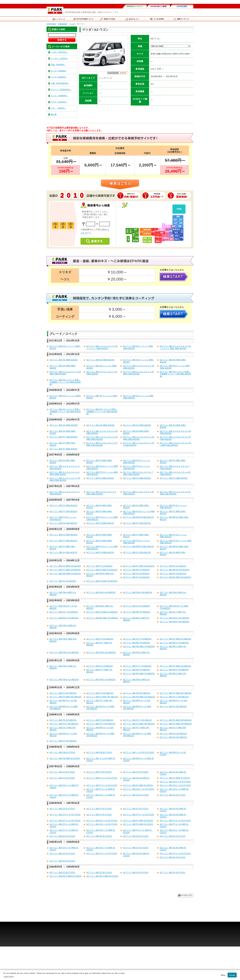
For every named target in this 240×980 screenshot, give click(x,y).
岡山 (149, 234)
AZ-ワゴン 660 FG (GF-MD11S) (173, 734)
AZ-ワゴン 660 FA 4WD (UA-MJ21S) (175, 577)
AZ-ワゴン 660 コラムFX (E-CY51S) (139, 752)
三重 (163, 238)
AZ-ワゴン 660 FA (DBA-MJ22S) (100, 478)
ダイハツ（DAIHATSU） (61, 90)
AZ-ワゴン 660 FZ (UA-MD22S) (137, 606)
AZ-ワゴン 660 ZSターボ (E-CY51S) (175, 782)
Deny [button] (223, 975)
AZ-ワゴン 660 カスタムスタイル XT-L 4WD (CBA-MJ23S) (176, 444)
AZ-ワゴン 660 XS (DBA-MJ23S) (137, 425)
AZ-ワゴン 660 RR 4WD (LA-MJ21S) (65, 574)
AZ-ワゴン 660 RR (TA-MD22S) (137, 612)
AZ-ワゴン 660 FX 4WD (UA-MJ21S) (65, 566)
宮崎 (137, 237)
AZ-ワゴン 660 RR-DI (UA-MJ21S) (175, 570)
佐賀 (130, 231)
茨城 (182, 231)
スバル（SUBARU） (60, 96)
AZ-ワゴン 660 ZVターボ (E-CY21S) (175, 785)
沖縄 (128, 239)
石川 (164, 225)
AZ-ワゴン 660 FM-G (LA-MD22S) (64, 652)
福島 (180, 226)
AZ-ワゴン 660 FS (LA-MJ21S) (173, 566)
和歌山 (158, 241)
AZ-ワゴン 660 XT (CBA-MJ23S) (64, 437)
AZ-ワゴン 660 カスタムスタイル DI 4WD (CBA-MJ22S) (65, 479)
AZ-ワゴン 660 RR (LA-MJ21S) (136, 570)
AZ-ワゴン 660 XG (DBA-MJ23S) (64, 360)
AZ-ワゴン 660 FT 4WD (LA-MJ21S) (65, 570)
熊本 (134, 235)
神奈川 (177, 239)
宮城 (181, 223)
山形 (175, 223)
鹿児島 (136, 241)
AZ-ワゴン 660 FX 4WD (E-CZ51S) (175, 778)
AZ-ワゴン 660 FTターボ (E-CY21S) (102, 778)
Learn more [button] (9, 976)
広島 (145, 234)
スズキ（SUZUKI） (59, 102)
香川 (150, 238)
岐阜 (167, 232)
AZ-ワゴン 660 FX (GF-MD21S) (63, 693)
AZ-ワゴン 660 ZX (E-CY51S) (62, 772)
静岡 (171, 239)
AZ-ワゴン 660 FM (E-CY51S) (62, 752)
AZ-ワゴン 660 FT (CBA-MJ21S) (63, 511)
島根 (145, 230)
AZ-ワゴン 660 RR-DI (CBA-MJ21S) (138, 517)
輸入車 (54, 114)
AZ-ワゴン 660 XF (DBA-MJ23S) (64, 449)
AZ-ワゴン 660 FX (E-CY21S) (99, 809)
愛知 (167, 238)
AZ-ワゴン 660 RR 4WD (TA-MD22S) (102, 618)
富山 (168, 226)
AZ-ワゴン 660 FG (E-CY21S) (99, 836)
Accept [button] (232, 975)
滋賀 (162, 233)
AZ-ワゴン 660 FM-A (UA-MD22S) (101, 592)
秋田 (175, 220)
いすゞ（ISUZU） (59, 108)
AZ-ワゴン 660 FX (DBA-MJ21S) (64, 505)
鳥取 (149, 230)
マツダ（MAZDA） (59, 77)
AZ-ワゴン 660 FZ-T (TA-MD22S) (64, 612)
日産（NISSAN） (58, 65)
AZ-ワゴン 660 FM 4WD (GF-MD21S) (139, 697)
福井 (162, 229)
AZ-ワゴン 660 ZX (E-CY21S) (62, 809)
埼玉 (176, 233)
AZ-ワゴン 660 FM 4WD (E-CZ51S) (65, 758)
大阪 (156, 237)
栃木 (178, 229)
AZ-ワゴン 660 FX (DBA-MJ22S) (137, 478)
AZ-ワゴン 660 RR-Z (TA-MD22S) (64, 618)
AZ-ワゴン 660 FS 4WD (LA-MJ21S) (102, 570)
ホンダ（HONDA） (59, 71)
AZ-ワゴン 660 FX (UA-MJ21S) (136, 577)
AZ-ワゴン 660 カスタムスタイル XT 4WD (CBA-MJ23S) (139, 373)
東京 (177, 236)
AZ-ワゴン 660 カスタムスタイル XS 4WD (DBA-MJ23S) (65, 373)
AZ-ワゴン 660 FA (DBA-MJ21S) (100, 523)
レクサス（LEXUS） (60, 58)
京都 (156, 231)
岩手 (181, 220)
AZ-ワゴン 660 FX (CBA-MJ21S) (137, 523)
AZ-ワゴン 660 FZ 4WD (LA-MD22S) (102, 612)
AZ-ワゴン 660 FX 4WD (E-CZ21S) (138, 821)
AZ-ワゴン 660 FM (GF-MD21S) (137, 693)
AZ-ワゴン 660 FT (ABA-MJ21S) (63, 541)
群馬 (174, 229)
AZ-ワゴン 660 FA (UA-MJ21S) (136, 574)
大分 (137, 233)
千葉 (182, 237)
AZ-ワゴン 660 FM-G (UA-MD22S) (174, 618)
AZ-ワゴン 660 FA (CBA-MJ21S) (63, 523)
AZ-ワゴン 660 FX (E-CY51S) (99, 772)
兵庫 (153, 232)
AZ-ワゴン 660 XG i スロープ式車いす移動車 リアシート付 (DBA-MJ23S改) (65, 382)
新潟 (174, 226)
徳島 (150, 241)
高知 (145, 241)
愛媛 (145, 238)
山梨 (171, 236)
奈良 (160, 237)
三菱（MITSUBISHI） (60, 83)
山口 (141, 232)
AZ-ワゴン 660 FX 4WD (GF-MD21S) (176, 693)
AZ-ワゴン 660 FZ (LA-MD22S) (100, 666)
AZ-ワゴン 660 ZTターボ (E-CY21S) (65, 815)
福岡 (135, 229)
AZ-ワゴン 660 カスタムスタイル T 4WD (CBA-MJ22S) (138, 473)
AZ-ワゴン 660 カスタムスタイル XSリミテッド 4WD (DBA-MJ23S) (175, 347)
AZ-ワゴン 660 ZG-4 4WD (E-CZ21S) (66, 876)
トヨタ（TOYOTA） (60, 52)
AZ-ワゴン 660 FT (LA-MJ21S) (99, 566)
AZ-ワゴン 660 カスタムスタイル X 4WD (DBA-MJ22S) (65, 473)
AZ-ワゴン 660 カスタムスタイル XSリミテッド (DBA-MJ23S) (102, 347)
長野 (171, 231)
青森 (178, 217)
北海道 (179, 209)
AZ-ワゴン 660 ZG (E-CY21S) (136, 795)
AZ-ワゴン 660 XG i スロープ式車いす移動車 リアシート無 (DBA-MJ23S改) (175, 374)
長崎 (127, 231)
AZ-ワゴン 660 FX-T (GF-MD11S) (174, 697)
